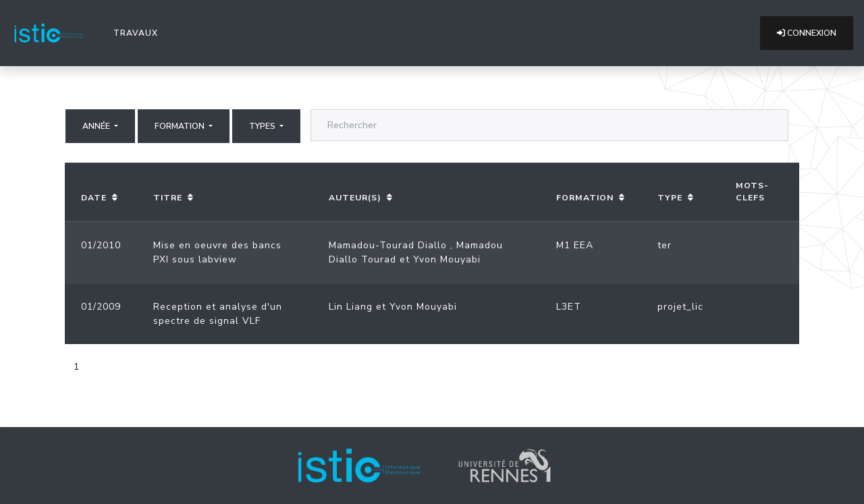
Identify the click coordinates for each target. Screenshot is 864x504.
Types (263, 126)
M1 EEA (575, 245)
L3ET (569, 307)
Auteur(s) (355, 198)
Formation (181, 126)
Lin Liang (351, 307)
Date (94, 198)
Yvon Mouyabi (447, 259)
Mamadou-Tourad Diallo (388, 245)
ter (665, 245)
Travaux (138, 32)
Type (670, 198)
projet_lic (680, 307)
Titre (168, 198)
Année (97, 126)
